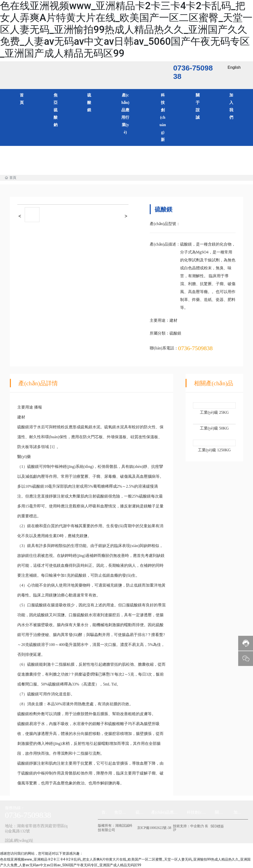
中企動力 (197, 826)
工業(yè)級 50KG (214, 428)
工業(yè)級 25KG (214, 412)
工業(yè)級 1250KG (214, 450)
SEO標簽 (217, 826)
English (234, 67)
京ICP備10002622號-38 (154, 828)
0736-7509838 (195, 348)
